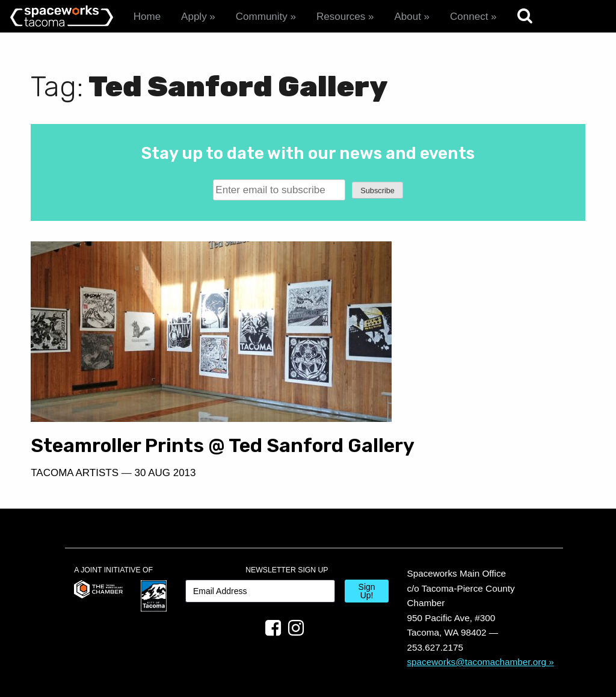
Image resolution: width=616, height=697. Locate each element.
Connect (469, 17)
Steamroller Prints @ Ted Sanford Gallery (146, 407)
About (407, 17)
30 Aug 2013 (165, 445)
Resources (341, 17)
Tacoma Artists (75, 445)
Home (147, 17)
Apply (194, 17)
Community (262, 17)
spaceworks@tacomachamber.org (476, 634)
